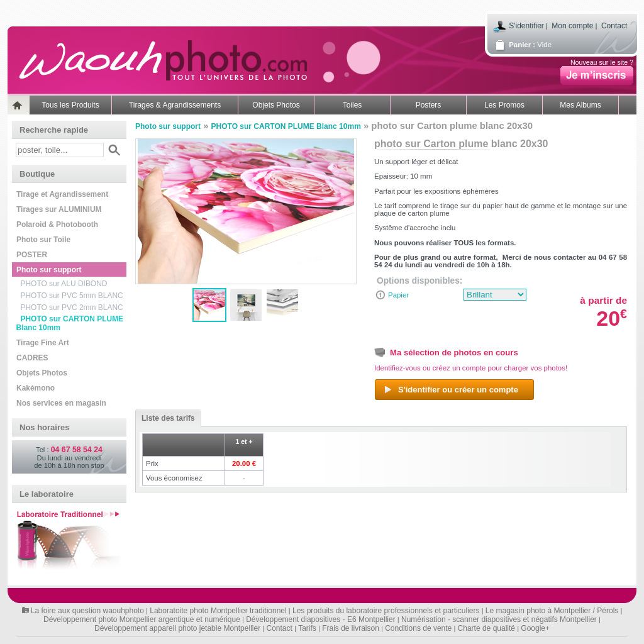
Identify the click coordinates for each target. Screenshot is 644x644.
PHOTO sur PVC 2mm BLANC (72, 308)
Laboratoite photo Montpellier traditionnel (218, 611)
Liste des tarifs (165, 418)
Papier (398, 295)
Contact (614, 26)
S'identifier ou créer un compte (451, 390)
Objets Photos (276, 105)
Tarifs (307, 628)
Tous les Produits (70, 105)
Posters (429, 105)
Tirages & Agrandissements (175, 105)
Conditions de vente (418, 628)
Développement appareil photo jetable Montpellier (177, 628)
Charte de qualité (486, 628)
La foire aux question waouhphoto (87, 611)
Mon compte (572, 26)
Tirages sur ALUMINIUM (59, 209)
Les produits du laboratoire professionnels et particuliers (386, 611)
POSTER (32, 255)
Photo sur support (49, 270)
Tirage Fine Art (43, 343)
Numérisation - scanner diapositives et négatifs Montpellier (499, 619)
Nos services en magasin (61, 403)
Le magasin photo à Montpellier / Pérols (552, 611)
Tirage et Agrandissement (62, 194)
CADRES (32, 358)
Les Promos (504, 105)
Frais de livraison (351, 628)
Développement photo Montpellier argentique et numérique (142, 619)
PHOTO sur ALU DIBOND (64, 284)
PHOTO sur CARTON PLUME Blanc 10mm (70, 323)
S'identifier (526, 26)
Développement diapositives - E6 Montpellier (320, 619)
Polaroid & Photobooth (57, 225)
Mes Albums (580, 105)
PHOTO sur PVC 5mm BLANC (72, 296)
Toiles (353, 105)
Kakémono (36, 388)
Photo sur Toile (43, 240)
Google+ (535, 628)
